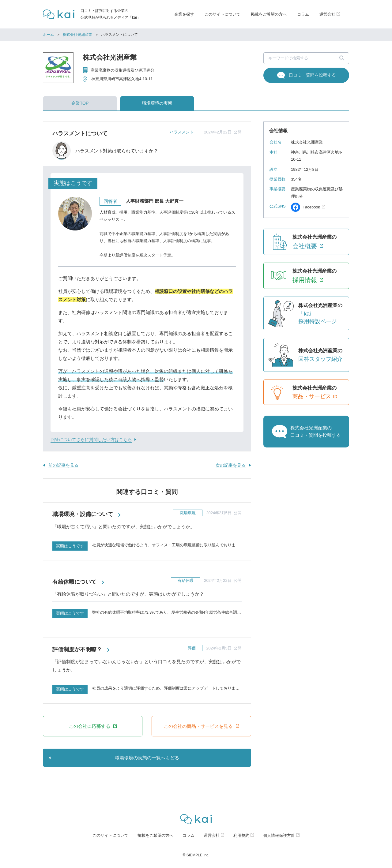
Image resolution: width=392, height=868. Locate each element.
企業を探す (184, 14)
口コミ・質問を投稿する (312, 75)
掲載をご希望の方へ (269, 14)
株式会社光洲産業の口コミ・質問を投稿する (316, 431)
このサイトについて (222, 14)
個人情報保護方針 (279, 835)
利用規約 (241, 835)
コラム (303, 14)
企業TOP (80, 103)
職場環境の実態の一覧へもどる (147, 758)
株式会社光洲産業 (77, 35)
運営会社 (212, 835)
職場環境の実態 (157, 103)
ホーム (48, 35)
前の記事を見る (63, 465)
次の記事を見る (231, 465)
